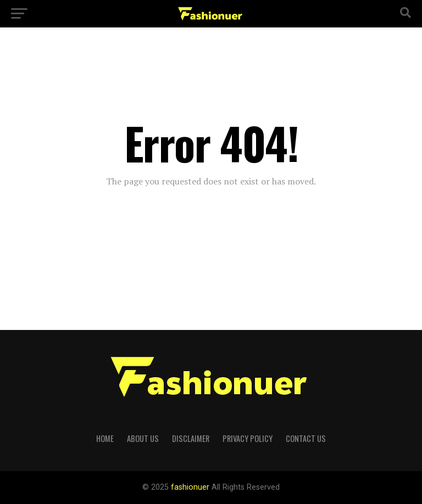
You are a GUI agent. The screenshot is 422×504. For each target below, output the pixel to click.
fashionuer (191, 487)
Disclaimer (191, 438)
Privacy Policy (248, 438)
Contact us (306, 438)
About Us (143, 438)
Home (105, 438)
